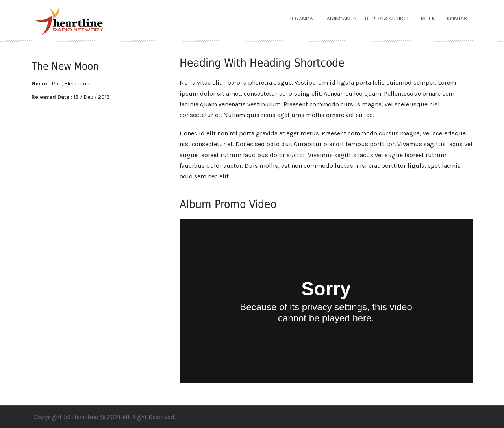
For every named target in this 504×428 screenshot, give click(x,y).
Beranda (301, 19)
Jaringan (337, 19)
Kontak (457, 19)
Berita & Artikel (387, 19)
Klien (428, 19)
